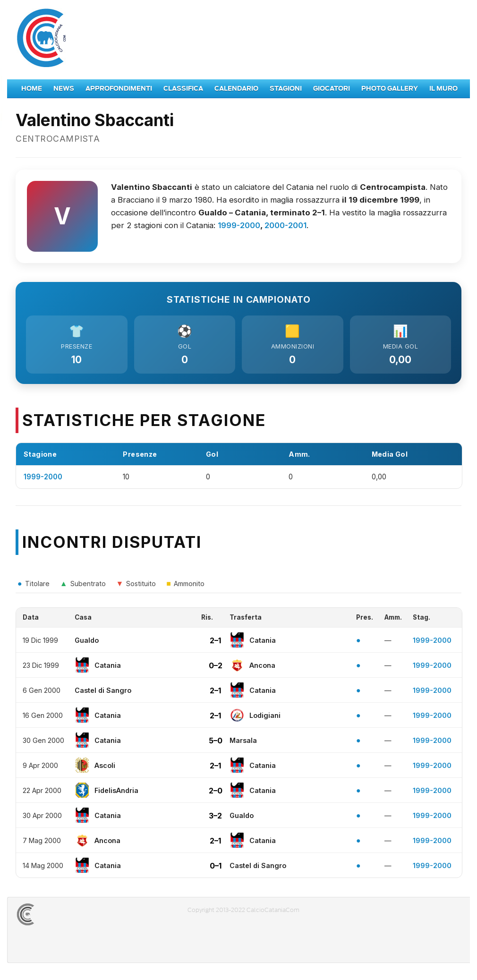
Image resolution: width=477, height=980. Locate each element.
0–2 (216, 668)
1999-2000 (239, 225)
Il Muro (443, 89)
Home (32, 89)
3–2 (215, 818)
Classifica (183, 89)
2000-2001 (285, 225)
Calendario (236, 89)
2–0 (216, 793)
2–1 (215, 643)
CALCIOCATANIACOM (60, 917)
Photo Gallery (390, 89)
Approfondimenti (119, 89)
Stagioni (286, 89)
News (64, 89)
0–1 (216, 868)
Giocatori (332, 89)
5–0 (216, 743)
